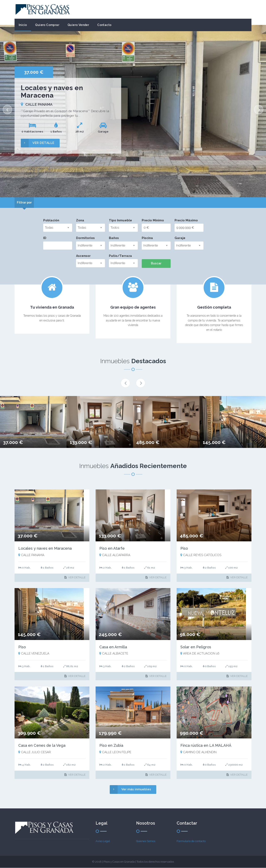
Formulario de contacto (191, 841)
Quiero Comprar (47, 25)
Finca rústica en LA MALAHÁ (206, 746)
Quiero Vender (78, 25)
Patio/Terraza (120, 256)
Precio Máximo (186, 220)
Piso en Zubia (111, 746)
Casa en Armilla (113, 647)
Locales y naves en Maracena (45, 549)
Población (51, 220)
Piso (184, 549)
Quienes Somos (146, 841)
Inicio (23, 25)
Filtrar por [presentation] (26, 202)
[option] (133, 111)
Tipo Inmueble (120, 220)
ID (45, 238)
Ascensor (83, 256)
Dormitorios (85, 238)
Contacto (104, 25)
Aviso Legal (103, 841)
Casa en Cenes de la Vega (42, 746)
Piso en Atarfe (112, 549)
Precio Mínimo (153, 220)
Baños (114, 238)
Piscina (147, 238)
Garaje (180, 238)
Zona (80, 220)
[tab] (26, 203)
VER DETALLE (38, 143)
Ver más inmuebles (130, 790)
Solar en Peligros (196, 647)
